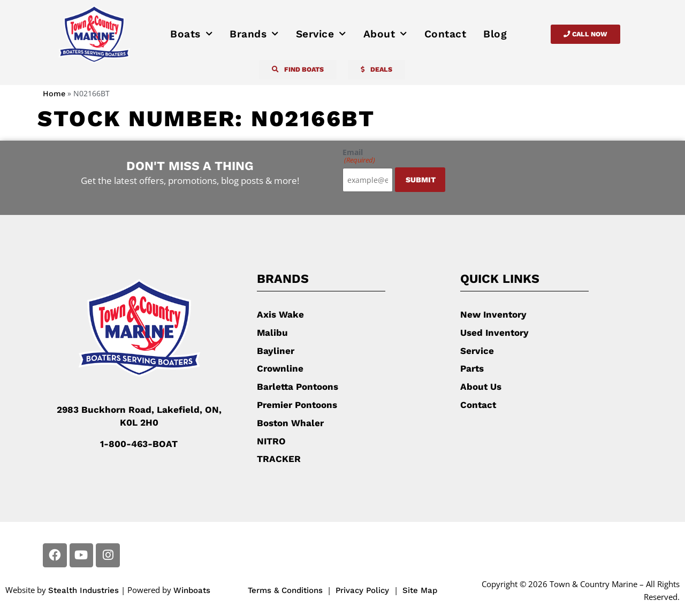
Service (321, 34)
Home (54, 94)
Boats (191, 34)
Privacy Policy (364, 590)
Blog (495, 34)
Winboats (192, 590)
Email (359, 156)
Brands (254, 34)
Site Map (420, 590)
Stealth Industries (83, 590)
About (385, 34)
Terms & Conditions (285, 590)
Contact (446, 34)
